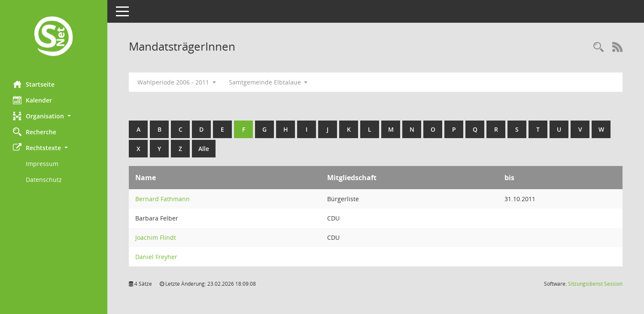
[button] (54, 116)
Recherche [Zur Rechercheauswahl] (35, 132)
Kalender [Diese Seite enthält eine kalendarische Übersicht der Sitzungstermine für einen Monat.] (32, 100)
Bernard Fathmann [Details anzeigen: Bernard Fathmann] (163, 199)
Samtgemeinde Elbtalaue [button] (268, 82)
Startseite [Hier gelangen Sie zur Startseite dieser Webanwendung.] (34, 84)
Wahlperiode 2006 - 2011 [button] (177, 82)
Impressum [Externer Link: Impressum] (42, 164)
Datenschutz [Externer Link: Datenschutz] (44, 180)
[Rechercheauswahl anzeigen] (598, 47)
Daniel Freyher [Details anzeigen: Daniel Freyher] (156, 257)
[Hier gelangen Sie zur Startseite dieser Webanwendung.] (54, 37)
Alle (204, 149)
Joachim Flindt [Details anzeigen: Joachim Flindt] (156, 237)
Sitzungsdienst (595, 284)
